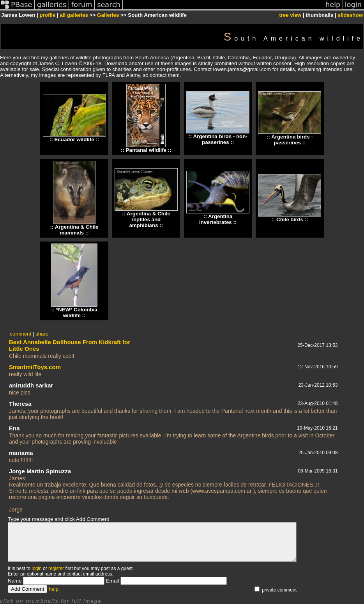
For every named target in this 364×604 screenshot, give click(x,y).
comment (20, 334)
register (56, 568)
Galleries (108, 15)
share (42, 334)
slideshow (350, 15)
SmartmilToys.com (35, 367)
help (54, 589)
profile (48, 15)
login (36, 568)
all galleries (74, 15)
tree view (290, 15)
